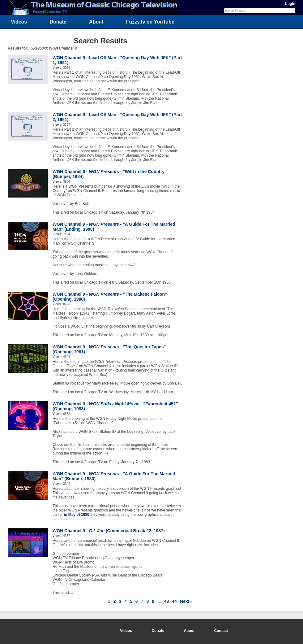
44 (174, 601)
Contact (221, 631)
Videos (19, 22)
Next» (186, 601)
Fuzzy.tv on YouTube (150, 22)
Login (290, 4)
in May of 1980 (77, 515)
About (96, 22)
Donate (58, 22)
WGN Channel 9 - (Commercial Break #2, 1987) (109, 531)
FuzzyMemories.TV (95, 7)
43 (167, 601)
